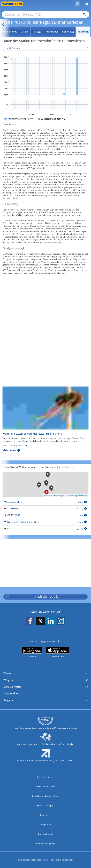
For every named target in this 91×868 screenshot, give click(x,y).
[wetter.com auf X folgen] (40, 622)
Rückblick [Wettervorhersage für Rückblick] (83, 32)
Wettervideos (11, 693)
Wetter (7, 673)
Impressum (46, 815)
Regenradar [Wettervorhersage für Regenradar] (52, 32)
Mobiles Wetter (12, 687)
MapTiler (57, 496)
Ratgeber (9, 700)
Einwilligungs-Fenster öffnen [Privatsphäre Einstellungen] (46, 796)
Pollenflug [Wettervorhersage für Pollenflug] (68, 32)
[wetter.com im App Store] (58, 652)
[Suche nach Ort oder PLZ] (45, 14)
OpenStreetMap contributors (76, 496)
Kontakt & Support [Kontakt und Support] (46, 805)
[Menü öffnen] (85, 4)
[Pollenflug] (77, 4)
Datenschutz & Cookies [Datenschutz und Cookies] (46, 787)
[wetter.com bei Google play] (32, 652)
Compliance (45, 824)
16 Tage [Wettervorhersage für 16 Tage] (37, 32)
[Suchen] (84, 14)
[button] (45, 674)
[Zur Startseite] (14, 4)
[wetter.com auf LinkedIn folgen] (51, 621)
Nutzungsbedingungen (45, 843)
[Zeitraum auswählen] (45, 48)
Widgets (8, 680)
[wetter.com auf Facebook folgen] (30, 621)
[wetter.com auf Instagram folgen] (61, 621)
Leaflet (47, 496)
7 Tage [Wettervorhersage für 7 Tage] (25, 32)
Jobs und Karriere (45, 777)
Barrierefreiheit (46, 834)
